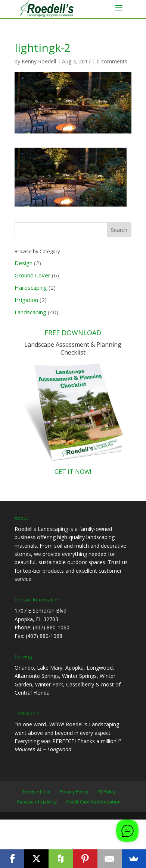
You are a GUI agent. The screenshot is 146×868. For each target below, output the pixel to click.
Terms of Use (36, 792)
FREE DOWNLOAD (73, 333)
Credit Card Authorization (93, 802)
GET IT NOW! (73, 472)
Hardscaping (31, 287)
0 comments (112, 61)
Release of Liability (37, 802)
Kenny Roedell (39, 61)
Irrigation (26, 300)
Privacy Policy (74, 792)
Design (24, 263)
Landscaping (30, 312)
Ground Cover (32, 275)
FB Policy (107, 792)
